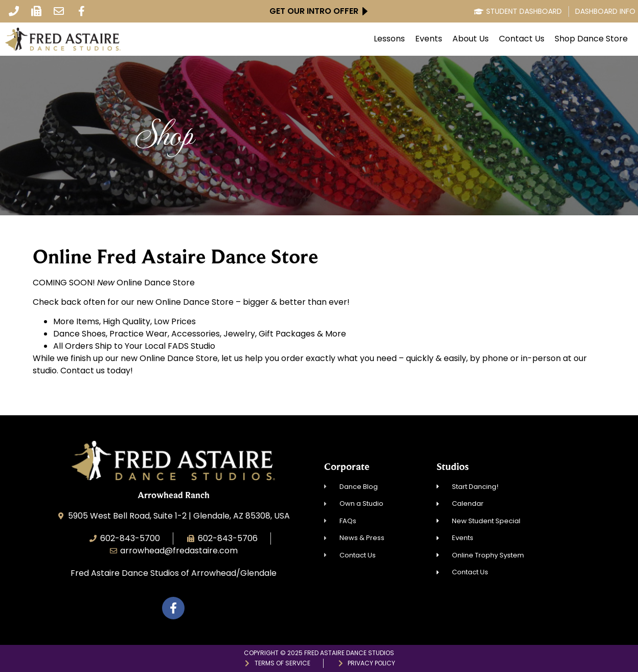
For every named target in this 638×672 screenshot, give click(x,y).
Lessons (389, 39)
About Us (471, 39)
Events (429, 39)
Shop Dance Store (591, 39)
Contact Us (522, 39)
